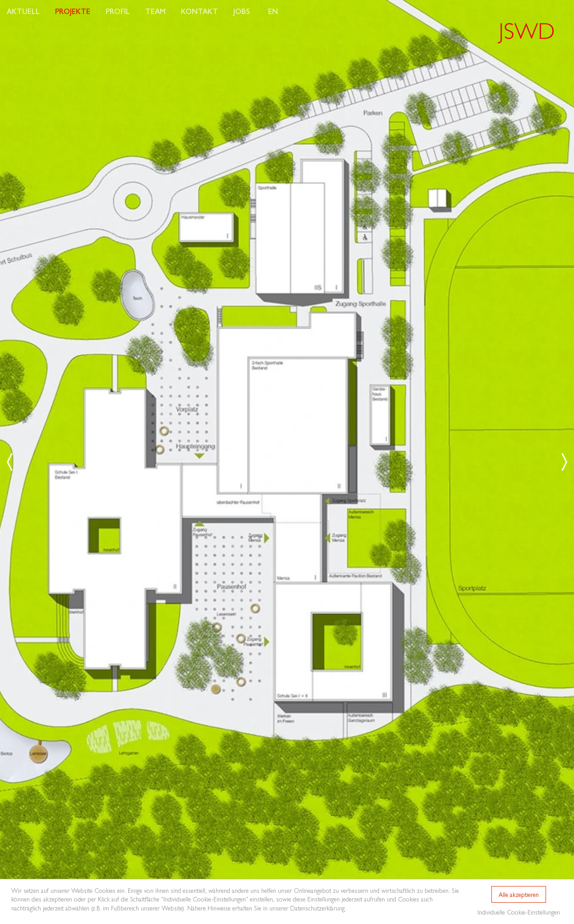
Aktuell (23, 11)
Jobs (242, 11)
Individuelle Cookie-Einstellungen (519, 912)
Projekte (73, 11)
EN (273, 11)
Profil (118, 11)
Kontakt (199, 11)
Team (155, 11)
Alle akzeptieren (519, 894)
